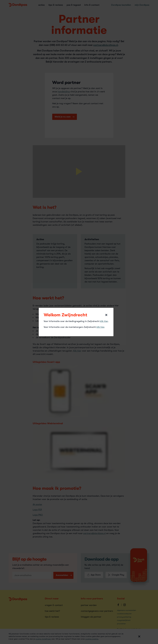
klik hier (104, 321)
